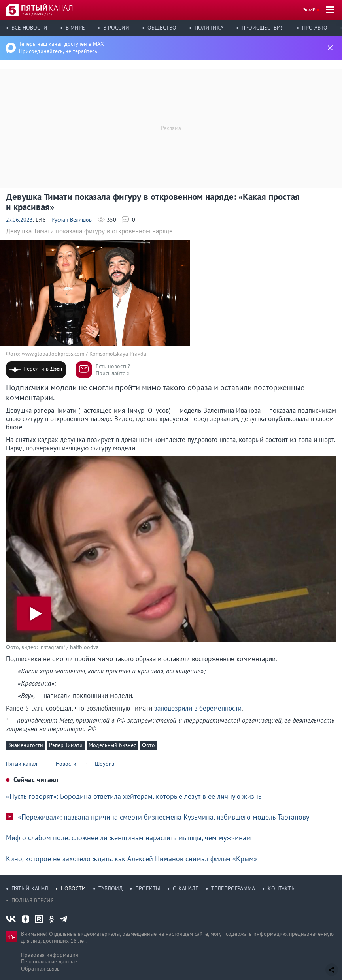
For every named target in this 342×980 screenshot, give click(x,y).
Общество (162, 28)
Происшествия (263, 28)
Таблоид (111, 888)
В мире (75, 28)
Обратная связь (40, 969)
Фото (148, 745)
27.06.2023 (19, 220)
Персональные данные (49, 961)
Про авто (315, 28)
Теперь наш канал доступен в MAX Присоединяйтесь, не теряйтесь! (61, 47)
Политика (209, 28)
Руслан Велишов (72, 220)
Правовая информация (50, 955)
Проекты (148, 888)
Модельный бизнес (112, 745)
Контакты (282, 888)
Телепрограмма (233, 888)
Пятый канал (30, 888)
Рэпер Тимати (66, 745)
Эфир (309, 10)
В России (116, 28)
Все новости (29, 28)
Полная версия (33, 900)
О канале (186, 888)
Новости (73, 888)
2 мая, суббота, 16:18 (37, 14)
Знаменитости (26, 745)
